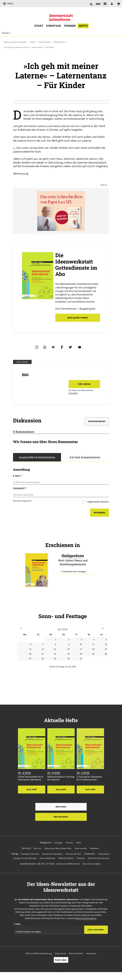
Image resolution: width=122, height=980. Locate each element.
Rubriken (6, 33)
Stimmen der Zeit (73, 854)
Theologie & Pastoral (30, 854)
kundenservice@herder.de (68, 864)
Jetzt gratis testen (78, 318)
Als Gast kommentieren (85, 457)
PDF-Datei (37, 347)
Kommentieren (97, 421)
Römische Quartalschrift (98, 858)
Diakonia (81, 858)
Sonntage (54, 26)
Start (39, 26)
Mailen (80, 347)
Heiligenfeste (59, 42)
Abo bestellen (61, 817)
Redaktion (94, 848)
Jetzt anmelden (96, 930)
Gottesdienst (104, 854)
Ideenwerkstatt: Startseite (15, 42)
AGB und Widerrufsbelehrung (39, 953)
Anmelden (73, 393)
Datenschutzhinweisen (86, 918)
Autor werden (81, 848)
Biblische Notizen (66, 858)
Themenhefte (44, 42)
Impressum (91, 953)
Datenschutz (61, 953)
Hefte (83, 26)
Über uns (37, 848)
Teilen (63, 347)
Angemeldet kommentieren (37, 457)
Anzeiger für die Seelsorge (25, 858)
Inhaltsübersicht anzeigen (74, 571)
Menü (10, 3)
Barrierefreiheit (76, 953)
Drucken (54, 347)
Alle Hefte (61, 807)
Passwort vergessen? (22, 501)
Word (45, 347)
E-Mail (18, 476)
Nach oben (61, 960)
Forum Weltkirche (47, 858)
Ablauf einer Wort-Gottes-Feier (58, 848)
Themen (70, 26)
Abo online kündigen (92, 864)
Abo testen (84, 384)
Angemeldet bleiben (98, 502)
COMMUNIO (90, 854)
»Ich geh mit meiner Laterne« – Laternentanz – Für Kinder (29, 47)
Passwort (20, 488)
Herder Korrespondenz (52, 854)
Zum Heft (32, 789)
